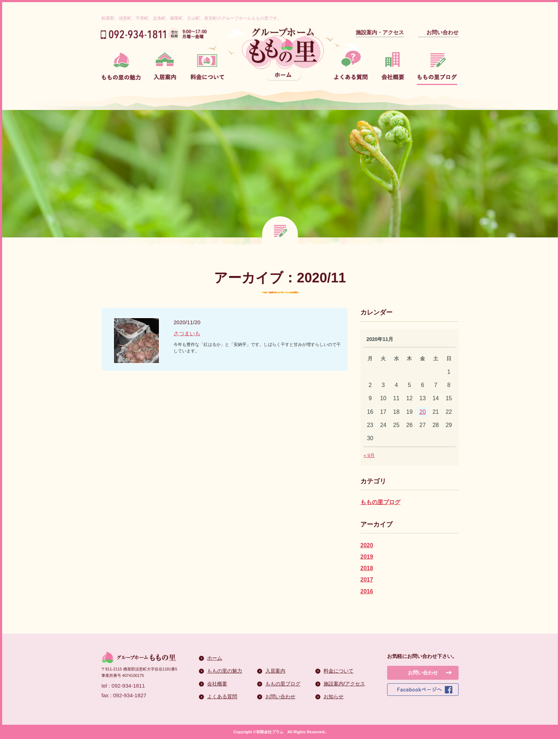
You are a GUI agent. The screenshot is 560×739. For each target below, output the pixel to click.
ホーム (215, 658)
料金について (339, 671)
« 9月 (369, 455)
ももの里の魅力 (225, 671)
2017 (367, 580)
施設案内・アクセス (380, 32)
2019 (367, 557)
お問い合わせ (442, 32)
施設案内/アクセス (344, 684)
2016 (367, 591)
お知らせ (334, 697)
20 (422, 412)
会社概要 (217, 684)
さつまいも (187, 333)
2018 (367, 568)
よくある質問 (222, 697)
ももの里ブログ (380, 502)
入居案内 (275, 671)
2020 (367, 545)
